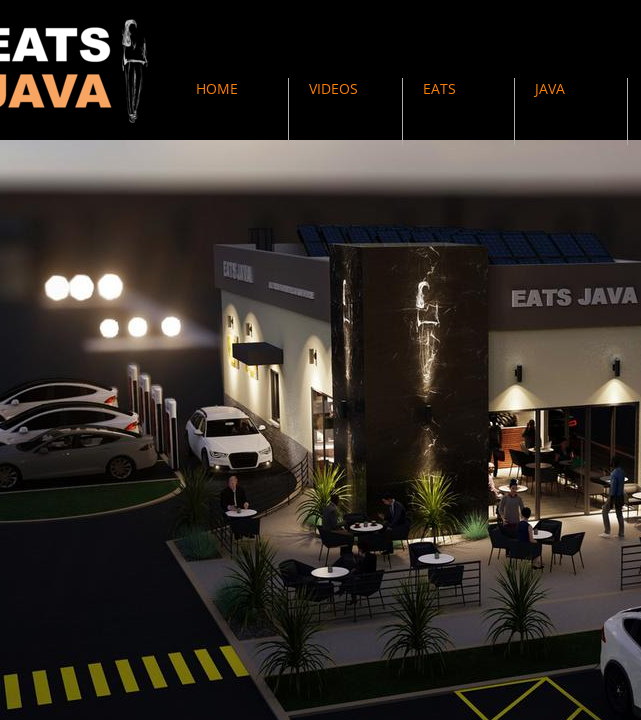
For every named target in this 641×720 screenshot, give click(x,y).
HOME (217, 88)
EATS (439, 88)
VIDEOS (333, 88)
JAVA (550, 88)
